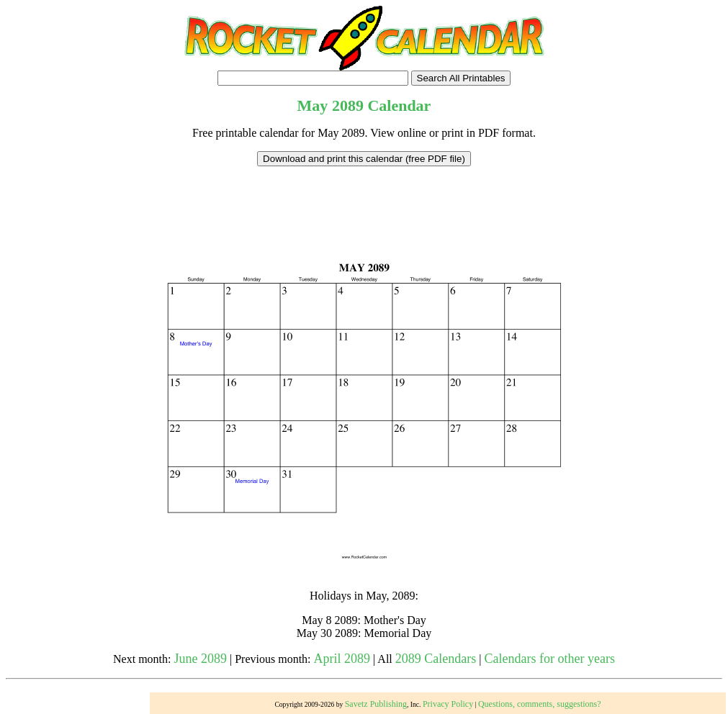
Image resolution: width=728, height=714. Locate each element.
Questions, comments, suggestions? (540, 704)
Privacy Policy (448, 704)
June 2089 (201, 659)
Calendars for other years (550, 659)
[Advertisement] (364, 199)
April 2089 (342, 659)
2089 (348, 105)
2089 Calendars (436, 659)
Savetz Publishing (376, 704)
